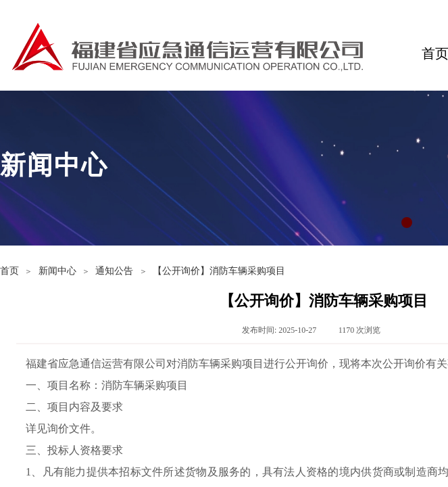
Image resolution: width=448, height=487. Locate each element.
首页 (9, 271)
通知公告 (114, 271)
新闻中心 (57, 271)
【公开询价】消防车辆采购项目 (219, 271)
